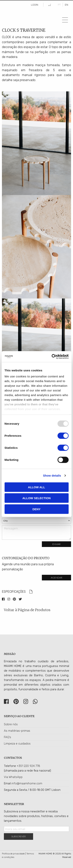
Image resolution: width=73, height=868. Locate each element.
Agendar (57, 578)
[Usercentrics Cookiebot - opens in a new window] (52, 357)
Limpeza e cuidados (17, 744)
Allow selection (36, 498)
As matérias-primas (17, 731)
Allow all (37, 487)
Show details (52, 476)
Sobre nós (11, 724)
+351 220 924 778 (28, 766)
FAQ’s (7, 737)
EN (66, 5)
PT (59, 5)
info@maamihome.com (27, 783)
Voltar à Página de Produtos (27, 610)
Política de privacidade (13, 854)
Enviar (56, 544)
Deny (37, 509)
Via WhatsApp (13, 777)
